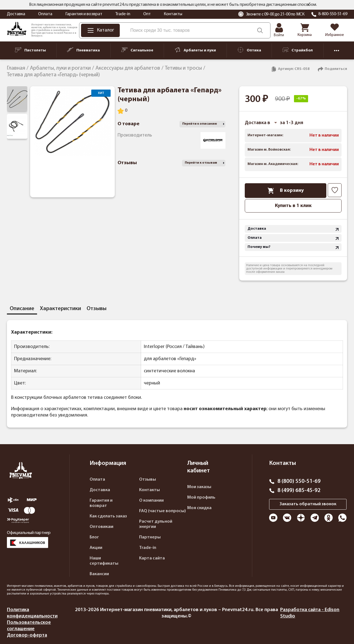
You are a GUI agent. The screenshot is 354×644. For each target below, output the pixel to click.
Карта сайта (152, 558)
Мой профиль (201, 498)
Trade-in (123, 14)
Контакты (173, 14)
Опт (147, 14)
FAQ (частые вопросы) (162, 511)
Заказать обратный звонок (308, 504)
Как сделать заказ (108, 516)
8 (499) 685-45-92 (299, 491)
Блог (94, 537)
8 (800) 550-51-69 (299, 481)
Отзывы (148, 480)
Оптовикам (101, 527)
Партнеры (150, 537)
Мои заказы (199, 487)
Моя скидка (199, 508)
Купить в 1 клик (293, 206)
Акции (96, 548)
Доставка (16, 14)
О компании (151, 501)
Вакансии (99, 574)
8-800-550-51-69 (333, 14)
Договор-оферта (27, 635)
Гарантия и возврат (84, 14)
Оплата (45, 14)
